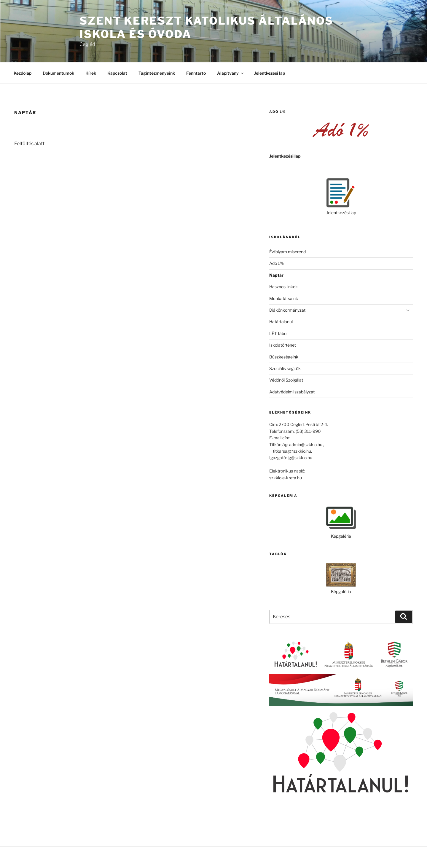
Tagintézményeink (157, 73)
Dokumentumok (58, 73)
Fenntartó (196, 73)
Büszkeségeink (284, 357)
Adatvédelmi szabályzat (292, 392)
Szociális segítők (285, 368)
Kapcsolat (117, 73)
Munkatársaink (284, 298)
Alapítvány (231, 73)
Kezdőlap (23, 73)
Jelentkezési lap (270, 73)
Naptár (276, 275)
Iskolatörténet (283, 345)
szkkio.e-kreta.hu (286, 478)
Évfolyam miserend (287, 252)
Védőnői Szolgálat (286, 380)
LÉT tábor (279, 333)
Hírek (91, 73)
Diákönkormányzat (287, 310)
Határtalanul (281, 322)
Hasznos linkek (283, 287)
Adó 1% (277, 263)
